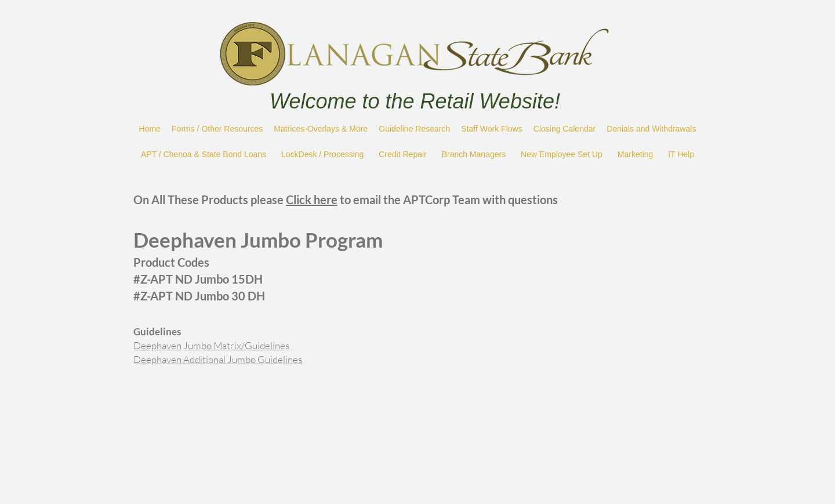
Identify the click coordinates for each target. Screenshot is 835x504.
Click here (312, 200)
